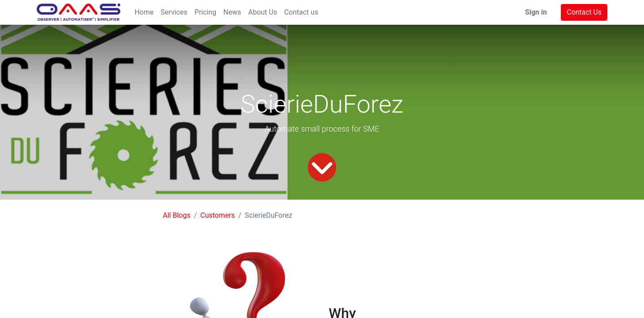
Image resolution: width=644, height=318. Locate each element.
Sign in (536, 12)
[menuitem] (144, 12)
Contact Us (584, 12)
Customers (218, 215)
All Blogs (176, 215)
